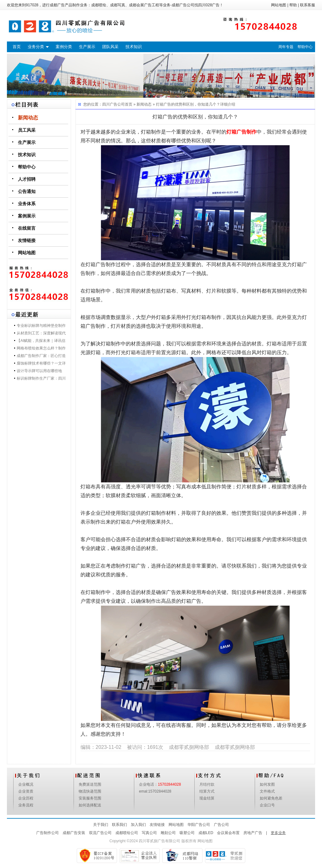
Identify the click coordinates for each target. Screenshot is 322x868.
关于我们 (101, 825)
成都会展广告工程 (144, 5)
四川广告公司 (114, 104)
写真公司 (149, 833)
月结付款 (207, 784)
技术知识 (134, 47)
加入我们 (138, 825)
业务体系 (27, 204)
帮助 (293, 5)
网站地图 (279, 5)
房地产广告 (253, 833)
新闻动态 (28, 118)
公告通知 (27, 191)
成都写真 (118, 5)
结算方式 (207, 791)
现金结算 (207, 798)
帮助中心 (305, 47)
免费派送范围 (90, 784)
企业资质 (26, 791)
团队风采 (110, 47)
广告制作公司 (47, 833)
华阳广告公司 (199, 825)
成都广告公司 (183, 5)
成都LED (206, 833)
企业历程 (26, 798)
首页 (17, 47)
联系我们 (119, 825)
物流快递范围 (90, 791)
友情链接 (27, 240)
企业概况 (26, 784)
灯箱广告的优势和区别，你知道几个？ (188, 104)
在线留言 (27, 228)
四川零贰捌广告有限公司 (159, 841)
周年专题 (286, 47)
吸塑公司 (187, 833)
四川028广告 (209, 5)
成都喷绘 (99, 5)
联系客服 (308, 5)
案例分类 (64, 47)
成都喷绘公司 (127, 833)
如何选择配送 (90, 805)
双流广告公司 (100, 833)
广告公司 (221, 825)
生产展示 (87, 47)
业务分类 (36, 47)
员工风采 (27, 130)
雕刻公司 (168, 833)
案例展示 (27, 216)
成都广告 (57, 5)
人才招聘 (27, 179)
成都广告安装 (74, 833)
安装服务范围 (90, 798)
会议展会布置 (228, 833)
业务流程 (26, 805)
